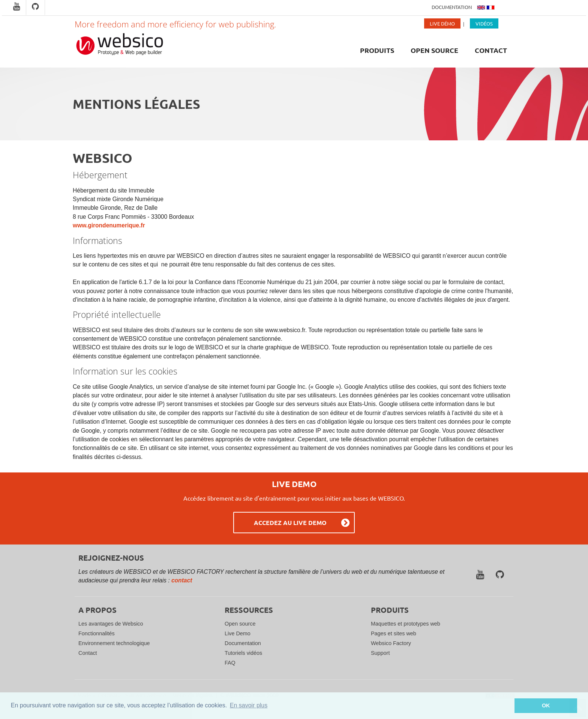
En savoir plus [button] (249, 705)
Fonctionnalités (97, 633)
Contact (491, 50)
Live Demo (238, 633)
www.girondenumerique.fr (109, 225)
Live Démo (442, 23)
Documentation (452, 7)
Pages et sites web (394, 633)
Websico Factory (391, 643)
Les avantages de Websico (111, 624)
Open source (434, 50)
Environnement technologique (114, 643)
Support (380, 653)
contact (182, 580)
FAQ (230, 663)
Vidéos (484, 23)
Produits (377, 50)
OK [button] (546, 705)
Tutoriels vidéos (243, 653)
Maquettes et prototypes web (406, 624)
